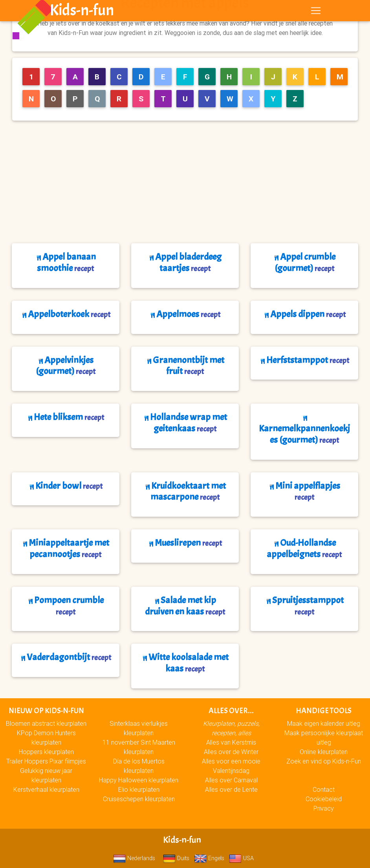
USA (241, 858)
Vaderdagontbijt (65, 657)
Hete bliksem (65, 417)
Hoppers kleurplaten (46, 752)
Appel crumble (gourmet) (304, 262)
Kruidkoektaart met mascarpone (185, 491)
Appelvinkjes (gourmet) (66, 366)
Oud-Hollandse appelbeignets (304, 548)
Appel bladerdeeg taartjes (185, 262)
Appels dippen (304, 314)
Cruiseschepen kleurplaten (139, 799)
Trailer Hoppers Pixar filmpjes (46, 761)
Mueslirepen (185, 543)
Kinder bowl (65, 486)
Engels (209, 858)
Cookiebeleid (324, 799)
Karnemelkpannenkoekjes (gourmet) (304, 430)
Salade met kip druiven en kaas (185, 606)
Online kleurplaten (324, 752)
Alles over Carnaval (231, 780)
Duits (176, 858)
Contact (324, 789)
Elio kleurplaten (139, 789)
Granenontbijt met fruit (185, 366)
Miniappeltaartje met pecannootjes (65, 548)
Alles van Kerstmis (231, 742)
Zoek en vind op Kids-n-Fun (324, 761)
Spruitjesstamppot (304, 606)
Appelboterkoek (66, 314)
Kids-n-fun (82, 12)
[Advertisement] (188, 182)
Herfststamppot (304, 360)
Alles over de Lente (231, 789)
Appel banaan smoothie (66, 262)
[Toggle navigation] (316, 12)
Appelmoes (185, 314)
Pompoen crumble (65, 606)
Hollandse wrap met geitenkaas (185, 423)
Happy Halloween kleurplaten (139, 780)
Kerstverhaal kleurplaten (46, 789)
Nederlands (134, 858)
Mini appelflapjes (304, 491)
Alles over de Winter (231, 752)
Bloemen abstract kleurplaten (46, 723)
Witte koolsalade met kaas (185, 663)
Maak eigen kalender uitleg (324, 723)
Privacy (324, 808)
